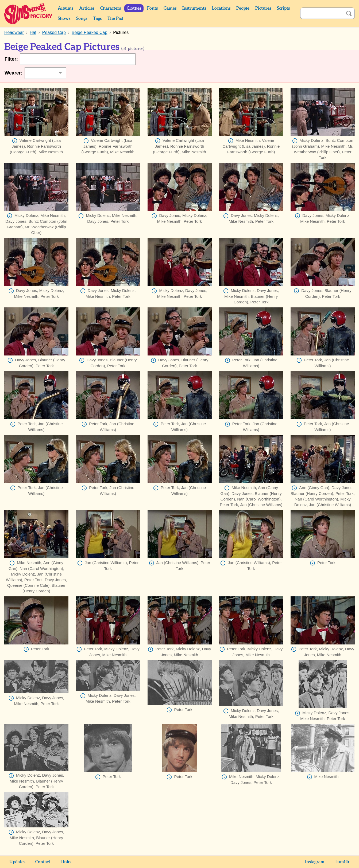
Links (66, 862)
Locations (221, 8)
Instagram (315, 862)
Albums (65, 8)
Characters (111, 8)
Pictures (263, 8)
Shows (64, 18)
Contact (43, 862)
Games (170, 8)
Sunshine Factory (28, 13)
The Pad (115, 18)
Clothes (134, 8)
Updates (17, 862)
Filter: (11, 59)
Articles (87, 8)
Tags (97, 18)
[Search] (322, 13)
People (243, 8)
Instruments (194, 8)
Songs (82, 18)
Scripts (283, 8)
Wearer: (13, 73)
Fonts (152, 8)
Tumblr (342, 862)
